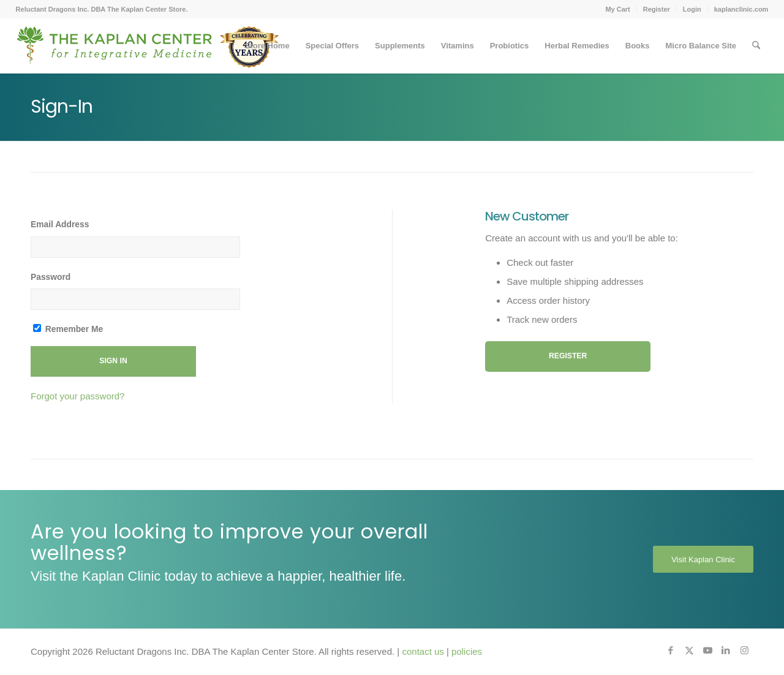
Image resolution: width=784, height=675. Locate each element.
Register (657, 9)
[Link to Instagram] (744, 650)
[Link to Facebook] (671, 650)
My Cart (617, 9)
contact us (423, 651)
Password (51, 277)
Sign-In (62, 107)
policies (467, 651)
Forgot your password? (77, 396)
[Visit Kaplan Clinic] (703, 559)
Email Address (60, 224)
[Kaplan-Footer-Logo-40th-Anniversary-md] (148, 50)
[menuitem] (618, 9)
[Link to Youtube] (707, 650)
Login (692, 9)
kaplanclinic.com (741, 9)
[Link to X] (689, 650)
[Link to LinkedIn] (726, 650)
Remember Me (68, 329)
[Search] (756, 46)
